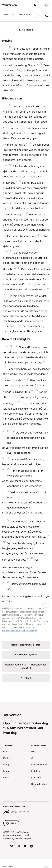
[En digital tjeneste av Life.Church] (26, 808)
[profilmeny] (45, 5)
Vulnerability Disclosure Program (17, 839)
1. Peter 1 (8, 14)
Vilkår (27, 835)
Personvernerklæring (12, 835)
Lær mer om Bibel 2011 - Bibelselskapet (19, 630)
